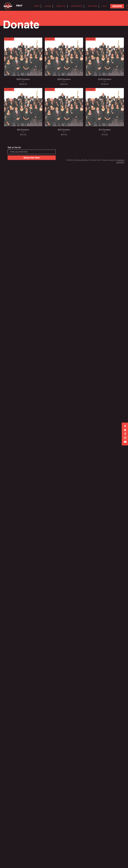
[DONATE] (117, 6)
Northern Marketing (120, 161)
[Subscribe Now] (32, 158)
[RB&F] (19, 6)
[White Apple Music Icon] (125, 430)
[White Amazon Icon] (125, 426)
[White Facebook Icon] (125, 434)
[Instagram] (125, 438)
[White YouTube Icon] (125, 442)
